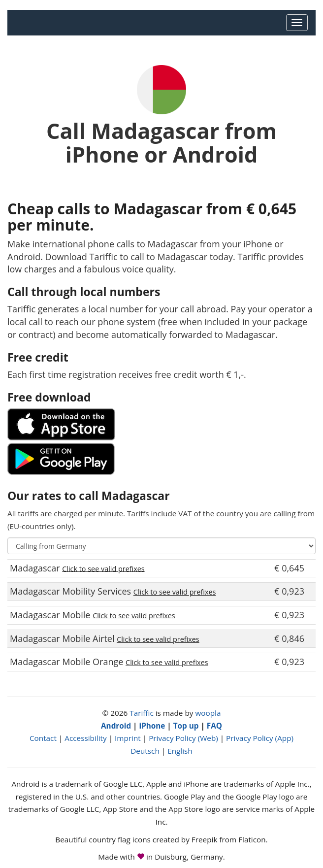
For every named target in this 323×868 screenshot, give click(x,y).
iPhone (152, 726)
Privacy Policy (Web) (183, 738)
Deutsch (145, 751)
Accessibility (85, 738)
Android (116, 726)
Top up (186, 726)
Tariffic (142, 713)
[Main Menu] (297, 23)
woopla (208, 713)
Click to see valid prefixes (103, 568)
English (180, 751)
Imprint (128, 738)
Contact (43, 738)
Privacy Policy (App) (260, 738)
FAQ (214, 726)
